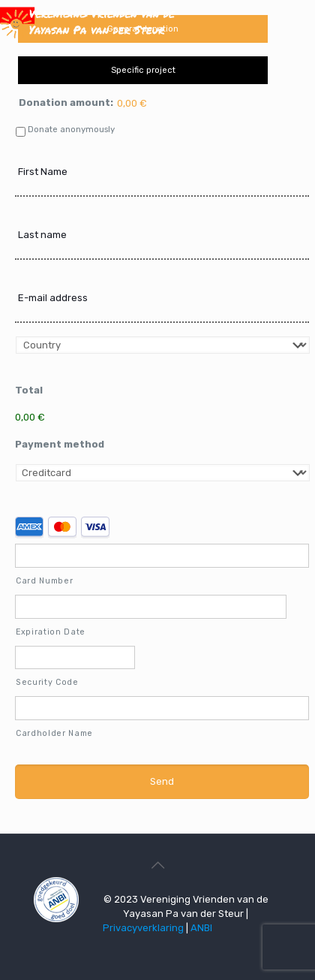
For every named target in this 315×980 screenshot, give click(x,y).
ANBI (201, 928)
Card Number (44, 581)
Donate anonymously (71, 129)
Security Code (47, 682)
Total (29, 390)
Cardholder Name (54, 733)
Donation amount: (66, 103)
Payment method (60, 444)
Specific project (143, 70)
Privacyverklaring (143, 928)
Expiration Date (51, 632)
